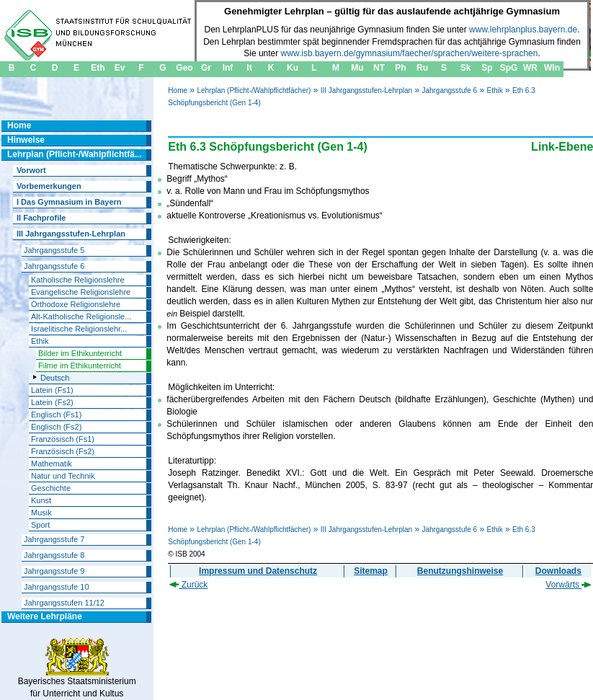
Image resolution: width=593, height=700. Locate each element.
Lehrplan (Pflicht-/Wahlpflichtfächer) (254, 90)
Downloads (558, 571)
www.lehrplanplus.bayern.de (523, 30)
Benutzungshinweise (460, 571)
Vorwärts (569, 585)
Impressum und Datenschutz (258, 571)
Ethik (494, 90)
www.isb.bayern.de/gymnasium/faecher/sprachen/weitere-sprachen (410, 53)
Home (178, 90)
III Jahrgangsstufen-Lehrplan (366, 90)
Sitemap (371, 571)
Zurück (188, 585)
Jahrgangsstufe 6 (449, 90)
